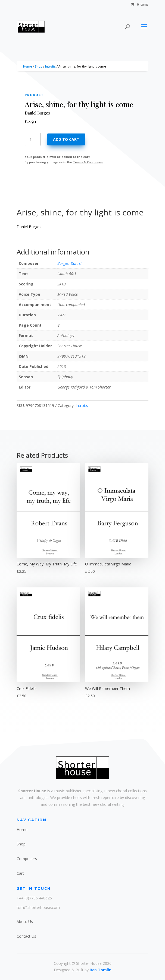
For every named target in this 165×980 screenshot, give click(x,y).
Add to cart (66, 139)
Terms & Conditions (88, 162)
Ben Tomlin (101, 970)
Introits (50, 66)
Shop (39, 66)
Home (28, 66)
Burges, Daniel (69, 263)
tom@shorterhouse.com (38, 907)
